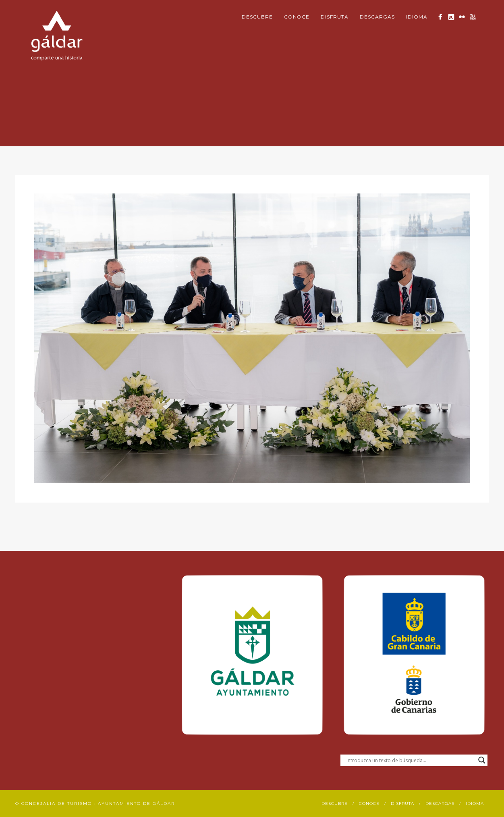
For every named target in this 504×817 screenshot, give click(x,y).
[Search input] (410, 760)
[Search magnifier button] (482, 760)
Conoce (297, 17)
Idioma (417, 17)
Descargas (377, 17)
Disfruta (335, 17)
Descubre (257, 17)
